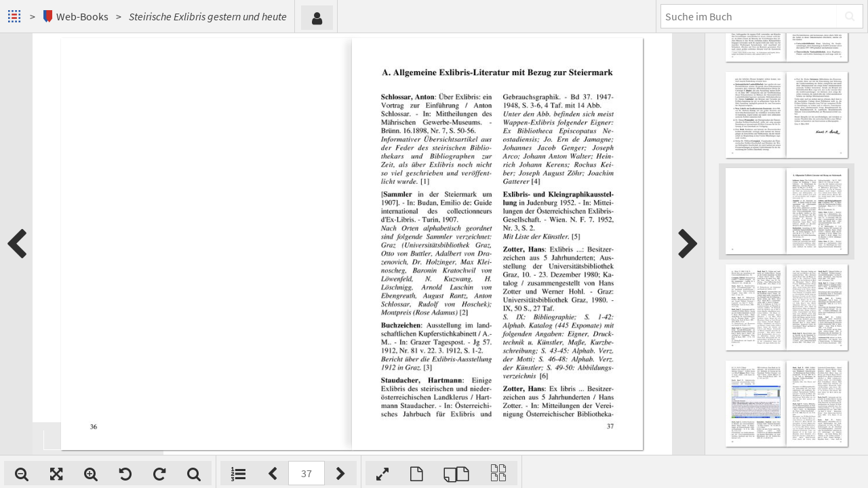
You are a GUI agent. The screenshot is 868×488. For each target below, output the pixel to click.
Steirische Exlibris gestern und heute (208, 16)
